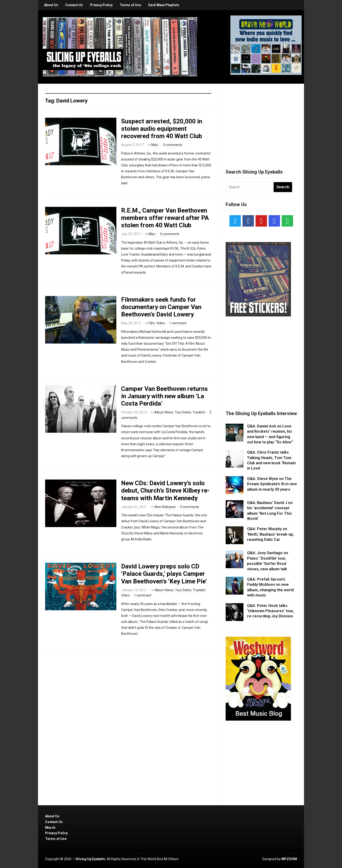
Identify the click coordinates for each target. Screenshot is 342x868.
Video (161, 323)
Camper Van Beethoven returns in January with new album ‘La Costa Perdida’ (164, 396)
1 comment (178, 323)
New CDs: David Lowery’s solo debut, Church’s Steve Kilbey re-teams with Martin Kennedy (165, 490)
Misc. (155, 145)
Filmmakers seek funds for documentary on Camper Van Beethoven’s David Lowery (161, 307)
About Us (51, 5)
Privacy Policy (101, 5)
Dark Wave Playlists (164, 5)
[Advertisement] (261, 121)
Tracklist (199, 412)
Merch (50, 828)
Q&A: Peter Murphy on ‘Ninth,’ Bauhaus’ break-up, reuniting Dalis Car (270, 534)
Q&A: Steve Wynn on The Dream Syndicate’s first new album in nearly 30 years (272, 484)
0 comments (173, 145)
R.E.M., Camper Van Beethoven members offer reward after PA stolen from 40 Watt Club (165, 218)
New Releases (165, 507)
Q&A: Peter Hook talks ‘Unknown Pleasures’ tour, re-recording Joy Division (271, 611)
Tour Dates (183, 412)
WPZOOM (289, 859)
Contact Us (74, 5)
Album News (164, 412)
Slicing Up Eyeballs (90, 859)
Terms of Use (130, 5)
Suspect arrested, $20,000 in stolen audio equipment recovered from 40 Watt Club (162, 129)
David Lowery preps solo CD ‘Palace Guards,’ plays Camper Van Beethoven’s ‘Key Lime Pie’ (164, 574)
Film (152, 323)
